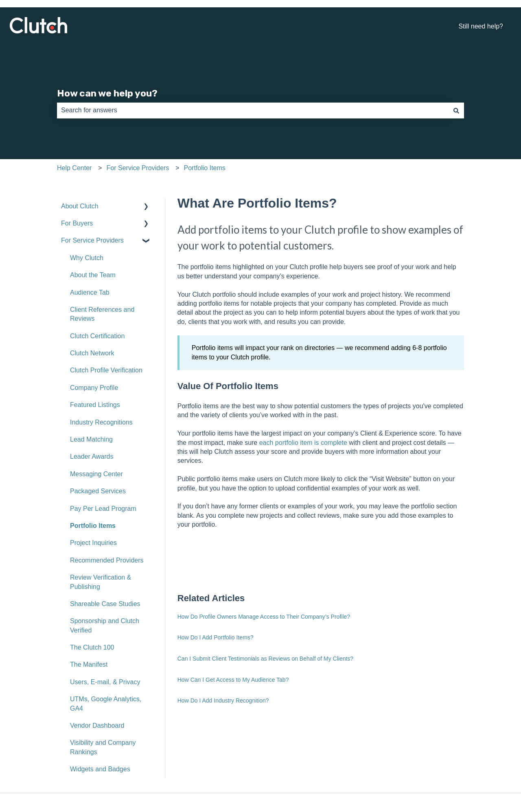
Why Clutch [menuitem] (87, 258)
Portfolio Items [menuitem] (93, 526)
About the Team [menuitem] (93, 275)
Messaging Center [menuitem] (96, 474)
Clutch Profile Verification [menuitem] (106, 370)
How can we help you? (107, 93)
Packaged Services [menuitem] (98, 491)
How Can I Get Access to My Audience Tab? (233, 680)
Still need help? (481, 26)
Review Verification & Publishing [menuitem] (101, 582)
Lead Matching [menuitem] (91, 439)
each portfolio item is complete (303, 443)
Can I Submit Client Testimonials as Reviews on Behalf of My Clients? (265, 659)
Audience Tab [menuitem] (90, 292)
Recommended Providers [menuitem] (107, 560)
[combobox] (253, 110)
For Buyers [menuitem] (77, 223)
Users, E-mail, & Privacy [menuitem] (105, 682)
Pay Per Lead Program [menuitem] (103, 509)
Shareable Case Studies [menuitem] (105, 604)
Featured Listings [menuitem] (95, 405)
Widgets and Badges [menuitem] (100, 769)
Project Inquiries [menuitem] (93, 543)
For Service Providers (138, 168)
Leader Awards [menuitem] (92, 456)
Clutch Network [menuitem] (92, 353)
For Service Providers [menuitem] (92, 240)
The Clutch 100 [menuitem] (92, 647)
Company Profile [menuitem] (94, 388)
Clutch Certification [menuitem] (97, 336)
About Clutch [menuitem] (80, 206)
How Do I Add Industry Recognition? (223, 700)
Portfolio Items (205, 168)
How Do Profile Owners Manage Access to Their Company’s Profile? (264, 617)
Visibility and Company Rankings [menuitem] (103, 747)
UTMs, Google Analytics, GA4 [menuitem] (106, 704)
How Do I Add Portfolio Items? (216, 637)
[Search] (456, 110)
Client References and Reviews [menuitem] (102, 314)
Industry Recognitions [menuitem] (101, 422)
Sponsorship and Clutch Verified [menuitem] (105, 625)
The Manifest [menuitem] (89, 664)
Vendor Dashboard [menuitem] (97, 726)
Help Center (74, 168)
